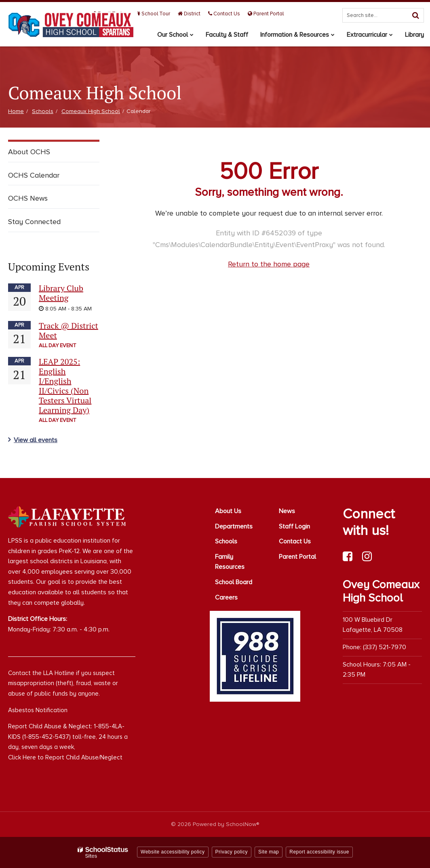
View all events (36, 440)
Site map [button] (269, 852)
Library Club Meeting (61, 293)
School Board (234, 582)
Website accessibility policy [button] (173, 852)
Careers (226, 598)
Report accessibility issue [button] (319, 852)
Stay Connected (34, 222)
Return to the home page (269, 264)
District (189, 14)
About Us (228, 511)
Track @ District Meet (69, 330)
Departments (234, 526)
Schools (43, 111)
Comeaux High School (91, 111)
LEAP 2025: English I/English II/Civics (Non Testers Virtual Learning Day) (65, 386)
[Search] (415, 15)
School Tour (153, 14)
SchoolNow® (242, 824)
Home (16, 111)
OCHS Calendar (34, 175)
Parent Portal (266, 14)
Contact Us (224, 14)
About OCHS (29, 152)
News (287, 511)
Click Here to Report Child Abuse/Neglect (65, 757)
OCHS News (28, 198)
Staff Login (294, 526)
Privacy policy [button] (232, 852)
